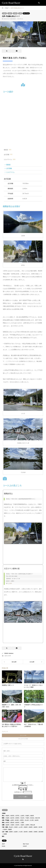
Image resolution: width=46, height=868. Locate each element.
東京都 (32, 818)
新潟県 (17, 820)
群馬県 (17, 818)
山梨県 (12, 820)
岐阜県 (17, 823)
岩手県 (17, 816)
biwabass (11, 653)
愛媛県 (10, 829)
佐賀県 (16, 832)
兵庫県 (15, 13)
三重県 (22, 823)
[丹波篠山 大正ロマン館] (23, 633)
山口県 (21, 827)
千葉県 (27, 818)
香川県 (40, 827)
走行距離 (9, 168)
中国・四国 (5, 827)
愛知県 (12, 823)
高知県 (5, 829)
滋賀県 (7, 825)
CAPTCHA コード (19, 792)
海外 (3, 836)
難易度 (8, 165)
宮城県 (27, 816)
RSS (23, 859)
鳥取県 (26, 827)
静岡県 (7, 823)
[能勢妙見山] (23, 555)
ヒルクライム (10, 172)
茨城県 (7, 818)
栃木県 (12, 818)
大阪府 (10, 13)
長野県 (22, 820)
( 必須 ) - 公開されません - (12, 756)
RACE (4, 846)
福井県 (37, 820)
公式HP (10, 584)
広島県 (16, 827)
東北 (3, 816)
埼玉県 (22, 818)
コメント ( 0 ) (23, 735)
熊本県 (26, 832)
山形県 (22, 816)
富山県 (27, 820)
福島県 (32, 816)
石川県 (32, 820)
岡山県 (11, 827)
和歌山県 (33, 825)
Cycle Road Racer (23, 856)
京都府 (4, 13)
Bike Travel (26, 13)
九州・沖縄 (5, 832)
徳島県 (36, 827)
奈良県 (17, 825)
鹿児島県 (41, 832)
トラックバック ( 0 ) (23, 739)
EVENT (25, 846)
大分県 (21, 832)
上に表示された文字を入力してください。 (23, 785)
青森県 (7, 816)
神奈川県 (38, 818)
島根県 (31, 827)
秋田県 (12, 816)
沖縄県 (5, 834)
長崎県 (31, 832)
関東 (3, 818)
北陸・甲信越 (5, 820)
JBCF (3, 844)
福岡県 (11, 832)
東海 (3, 823)
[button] (23, 165)
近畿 (20, 13)
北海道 (4, 813)
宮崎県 (36, 832)
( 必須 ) (7, 751)
